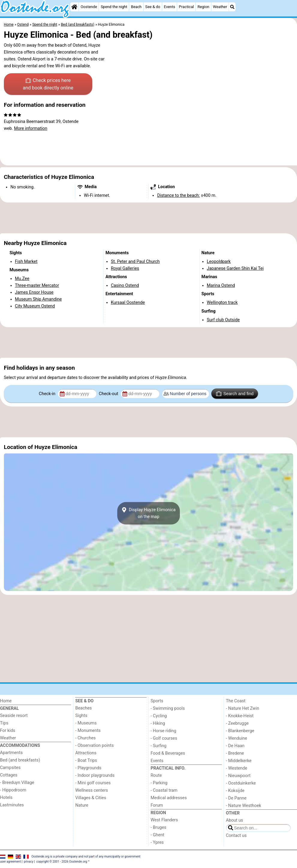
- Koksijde (235, 791)
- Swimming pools (168, 708)
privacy (29, 862)
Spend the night (114, 7)
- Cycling (159, 716)
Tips (4, 723)
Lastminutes (12, 805)
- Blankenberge (240, 731)
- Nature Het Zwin (243, 708)
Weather (220, 7)
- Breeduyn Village (17, 783)
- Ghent (158, 835)
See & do (153, 7)
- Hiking (158, 723)
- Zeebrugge (237, 723)
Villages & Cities (91, 798)
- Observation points (94, 746)
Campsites (10, 768)
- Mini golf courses (93, 783)
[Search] (232, 7)
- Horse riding (164, 731)
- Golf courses (164, 738)
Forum (157, 805)
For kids (8, 731)
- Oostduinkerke (241, 783)
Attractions (86, 753)
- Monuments (88, 731)
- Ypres (157, 842)
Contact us (236, 836)
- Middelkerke (239, 761)
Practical (186, 7)
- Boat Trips (86, 760)
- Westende (237, 768)
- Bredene (235, 753)
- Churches (85, 738)
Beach (136, 7)
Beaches (83, 708)
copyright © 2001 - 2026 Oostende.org (62, 862)
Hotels (6, 798)
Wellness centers (92, 790)
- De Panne (236, 798)
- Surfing (159, 746)
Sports (157, 701)
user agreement (10, 862)
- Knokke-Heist (240, 716)
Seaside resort (14, 716)
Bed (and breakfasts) (20, 760)
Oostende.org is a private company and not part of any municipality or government (86, 856)
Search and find (235, 394)
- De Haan (235, 746)
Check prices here (48, 85)
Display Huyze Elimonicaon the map (148, 513)
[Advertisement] (148, 218)
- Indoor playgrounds (95, 775)
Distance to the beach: (178, 195)
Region (203, 7)
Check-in (48, 394)
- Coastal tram (164, 790)
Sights (81, 716)
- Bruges (159, 827)
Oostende (89, 7)
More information (31, 128)
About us (235, 820)
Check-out (109, 394)
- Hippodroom (13, 790)
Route (156, 775)
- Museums (86, 723)
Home (6, 701)
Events (170, 7)
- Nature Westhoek (244, 806)
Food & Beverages (168, 753)
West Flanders (164, 820)
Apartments (11, 753)
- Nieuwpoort (238, 776)
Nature (82, 805)
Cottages (9, 775)
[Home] (74, 7)
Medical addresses (169, 798)
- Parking (159, 783)
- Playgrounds (88, 768)
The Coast (236, 701)
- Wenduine (237, 738)
